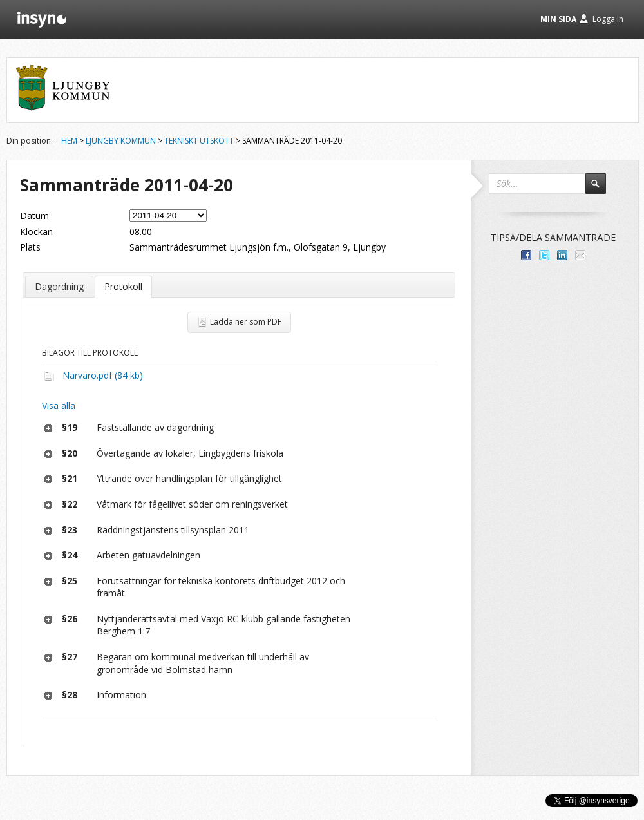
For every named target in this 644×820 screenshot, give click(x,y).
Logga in (608, 19)
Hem (69, 141)
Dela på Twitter (544, 255)
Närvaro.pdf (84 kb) (103, 375)
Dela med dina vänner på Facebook (526, 255)
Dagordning (59, 286)
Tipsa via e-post (580, 255)
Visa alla (59, 405)
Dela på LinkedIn (562, 255)
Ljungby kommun (121, 141)
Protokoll (123, 286)
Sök (601, 189)
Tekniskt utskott (199, 141)
